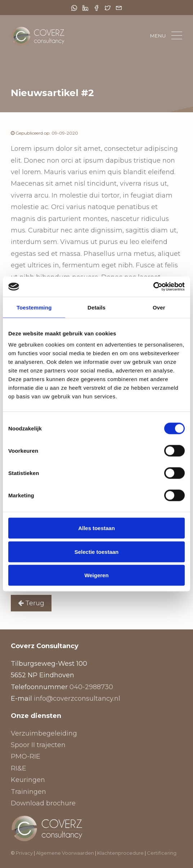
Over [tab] (159, 307)
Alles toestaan (96, 528)
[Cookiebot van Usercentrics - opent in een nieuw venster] (153, 287)
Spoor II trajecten (38, 745)
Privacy (24, 853)
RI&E (19, 768)
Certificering (162, 853)
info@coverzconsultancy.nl (77, 699)
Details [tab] (96, 307)
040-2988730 (91, 687)
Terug (31, 603)
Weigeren (96, 575)
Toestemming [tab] (34, 307)
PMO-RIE (26, 756)
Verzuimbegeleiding (44, 733)
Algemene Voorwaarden (65, 853)
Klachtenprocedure (121, 853)
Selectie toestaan (97, 551)
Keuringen (28, 780)
